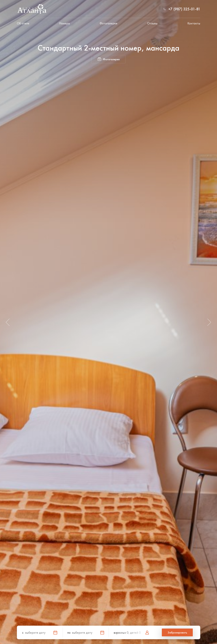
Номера (64, 23)
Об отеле (23, 23)
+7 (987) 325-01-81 (184, 9)
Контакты (194, 23)
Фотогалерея (108, 23)
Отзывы (152, 23)
